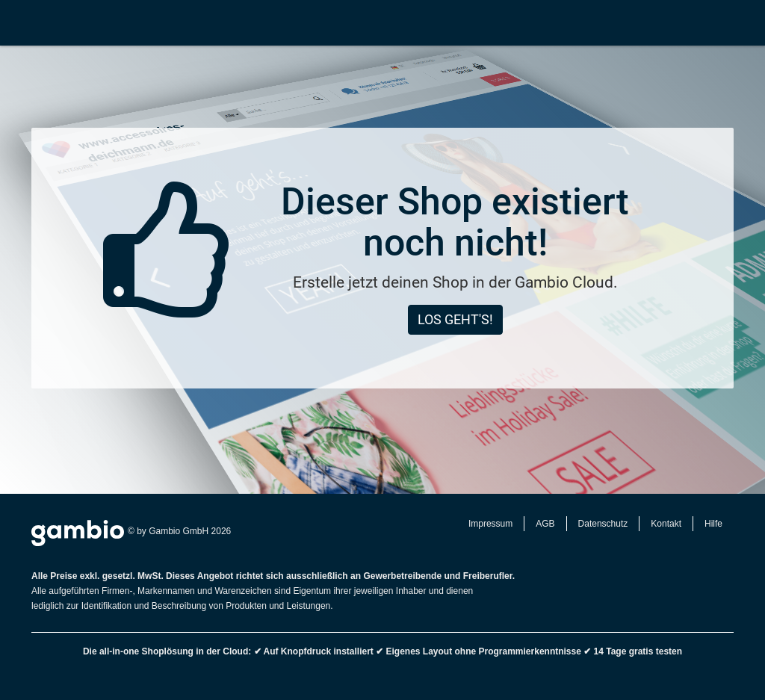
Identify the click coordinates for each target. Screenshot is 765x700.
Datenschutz (603, 524)
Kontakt (666, 524)
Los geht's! (455, 319)
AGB (545, 524)
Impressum (490, 524)
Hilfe (713, 524)
